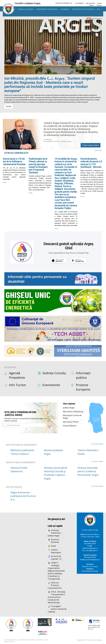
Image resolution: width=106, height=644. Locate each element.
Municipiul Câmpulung (73, 411)
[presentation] (6, 52)
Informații (65, 9)
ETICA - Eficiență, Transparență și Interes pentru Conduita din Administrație (57, 597)
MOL (99, 9)
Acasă (6, 640)
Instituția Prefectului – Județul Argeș (55, 533)
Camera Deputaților (56, 551)
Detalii (8, 106)
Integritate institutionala (84, 9)
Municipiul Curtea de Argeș (72, 417)
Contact (99, 5)
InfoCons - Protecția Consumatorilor (55, 585)
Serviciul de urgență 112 (56, 558)
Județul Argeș (10, 9)
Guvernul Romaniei (55, 541)
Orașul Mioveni (70, 426)
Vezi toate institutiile (97, 444)
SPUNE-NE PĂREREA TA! (64, 3)
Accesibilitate (79, 3)
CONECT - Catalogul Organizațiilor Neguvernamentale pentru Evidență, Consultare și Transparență (56, 571)
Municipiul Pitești (71, 422)
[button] (39, 78)
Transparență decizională (47, 9)
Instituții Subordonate (36, 640)
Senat (53, 546)
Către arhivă (98, 150)
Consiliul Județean (26, 9)
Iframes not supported (20, 547)
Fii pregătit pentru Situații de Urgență (57, 609)
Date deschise (90, 3)
